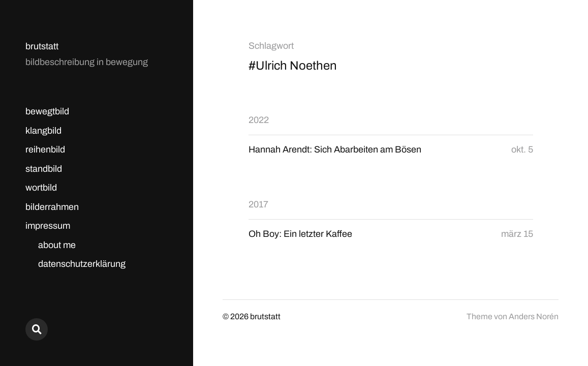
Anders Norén (534, 316)
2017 (258, 204)
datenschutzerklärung (82, 264)
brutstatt (42, 46)
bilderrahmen (52, 207)
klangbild (43, 131)
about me (57, 245)
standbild (44, 169)
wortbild (41, 188)
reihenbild (45, 149)
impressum (48, 226)
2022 (259, 120)
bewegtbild (47, 111)
